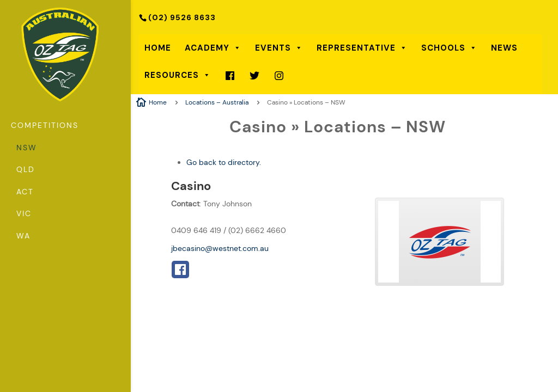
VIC (24, 215)
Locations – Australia (217, 102)
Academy (213, 48)
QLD (26, 170)
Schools (449, 48)
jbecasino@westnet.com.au (220, 248)
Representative (362, 48)
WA (23, 237)
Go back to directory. (224, 162)
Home (158, 48)
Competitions (45, 126)
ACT (25, 193)
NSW (27, 149)
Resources (178, 75)
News (504, 48)
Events (279, 48)
